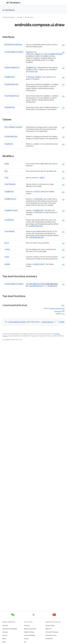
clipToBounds (10, 184)
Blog (4, 642)
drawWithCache (10, 199)
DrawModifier (32, 68)
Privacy (26, 639)
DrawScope (39, 199)
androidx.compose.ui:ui (57, 308)
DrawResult (9, 144)
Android (5, 625)
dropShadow (9, 220)
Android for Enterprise (10, 629)
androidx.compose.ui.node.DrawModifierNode (44, 54)
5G (25, 642)
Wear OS (48, 629)
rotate (7, 249)
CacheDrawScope (11, 136)
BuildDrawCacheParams (13, 45)
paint (7, 243)
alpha (7, 164)
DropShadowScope (11, 84)
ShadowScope (10, 107)
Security (5, 632)
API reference (9, 10)
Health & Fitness (29, 632)
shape (42, 178)
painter (46, 243)
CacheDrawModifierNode (14, 52)
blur (6, 171)
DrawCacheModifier (12, 68)
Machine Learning (30, 629)
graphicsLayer (39, 264)
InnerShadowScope (12, 96)
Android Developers (8, 17)
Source (5, 635)
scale (7, 257)
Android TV (49, 639)
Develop (20, 17)
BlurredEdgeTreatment (14, 127)
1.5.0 (63, 314)
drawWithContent (11, 210)
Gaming (27, 625)
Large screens (50, 625)
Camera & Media (30, 635)
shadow (7, 264)
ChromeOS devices (52, 632)
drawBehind (9, 192)
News (4, 639)
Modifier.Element (35, 77)
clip (6, 178)
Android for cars (51, 635)
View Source (58, 311)
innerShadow (10, 231)
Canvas (37, 192)
